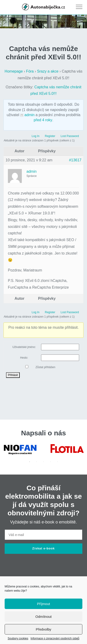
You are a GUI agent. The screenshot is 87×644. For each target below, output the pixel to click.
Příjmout (44, 604)
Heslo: (24, 358)
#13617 (75, 160)
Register (50, 136)
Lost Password (70, 136)
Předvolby (43, 629)
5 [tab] (58, 462)
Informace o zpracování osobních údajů (55, 638)
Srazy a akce (48, 71)
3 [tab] (44, 462)
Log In (36, 136)
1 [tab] (30, 462)
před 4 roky (43, 120)
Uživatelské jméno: (24, 347)
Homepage (14, 71)
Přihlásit (13, 375)
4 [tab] (51, 462)
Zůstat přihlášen (45, 367)
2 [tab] (37, 462)
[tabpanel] (20, 450)
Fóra (30, 71)
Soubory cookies (18, 638)
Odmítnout (43, 617)
